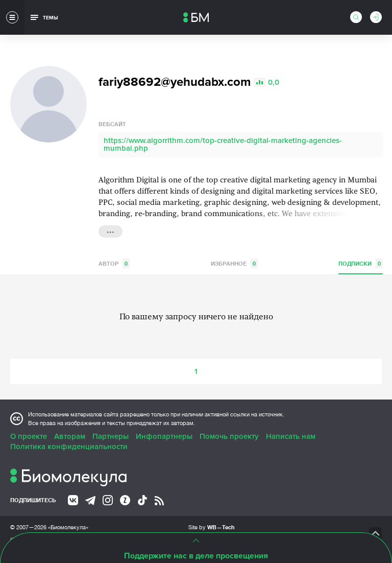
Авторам (70, 436)
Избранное (234, 263)
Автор (114, 263)
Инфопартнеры (164, 436)
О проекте (29, 436)
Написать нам (291, 436)
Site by (212, 527)
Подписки (361, 263)
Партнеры (111, 436)
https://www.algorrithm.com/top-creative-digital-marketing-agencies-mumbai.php (223, 144)
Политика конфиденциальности (69, 447)
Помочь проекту (229, 436)
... (111, 230)
